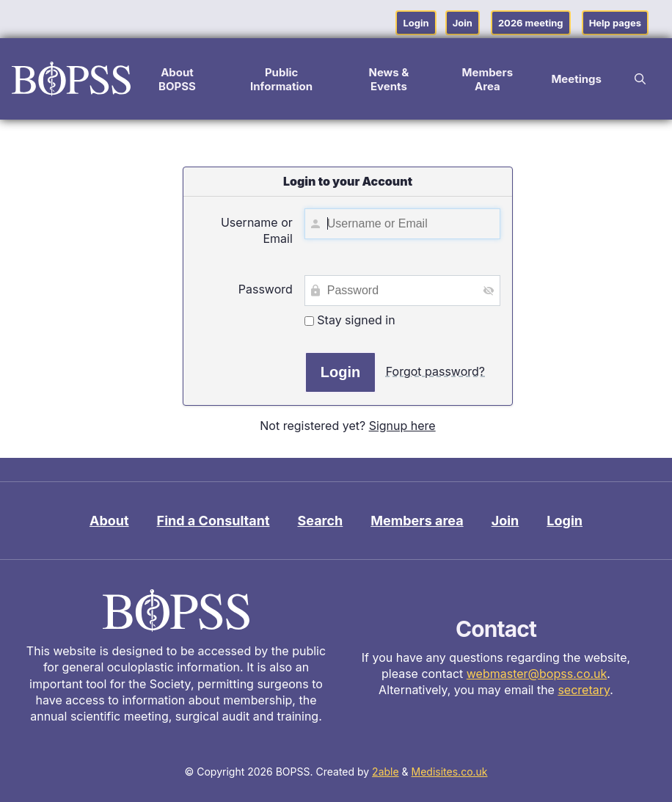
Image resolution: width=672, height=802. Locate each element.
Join (463, 23)
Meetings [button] (576, 79)
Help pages (615, 23)
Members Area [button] (488, 79)
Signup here (402, 426)
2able (386, 772)
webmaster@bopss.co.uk (537, 674)
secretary (584, 690)
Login (416, 23)
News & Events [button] (388, 79)
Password (266, 289)
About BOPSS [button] (177, 79)
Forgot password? (435, 371)
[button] (640, 79)
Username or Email (257, 230)
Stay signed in (350, 320)
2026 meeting (531, 23)
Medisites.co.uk (450, 772)
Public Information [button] (281, 79)
